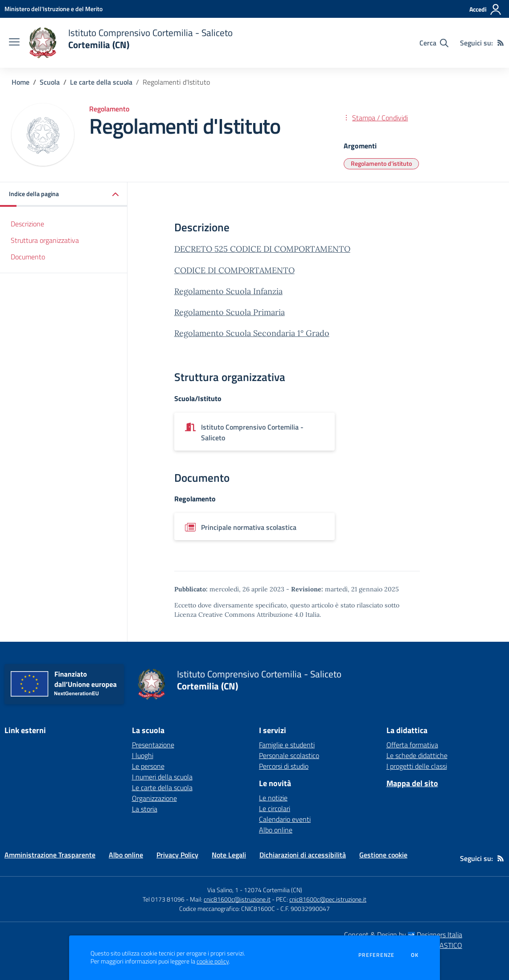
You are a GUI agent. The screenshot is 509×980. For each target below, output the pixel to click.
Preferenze (376, 955)
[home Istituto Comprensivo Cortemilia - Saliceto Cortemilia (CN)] (131, 43)
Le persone (148, 766)
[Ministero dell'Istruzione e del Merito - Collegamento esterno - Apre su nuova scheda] (53, 9)
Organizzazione (154, 798)
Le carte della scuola (101, 82)
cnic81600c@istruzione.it (237, 899)
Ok (415, 955)
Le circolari (275, 808)
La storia (145, 809)
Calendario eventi (285, 819)
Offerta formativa (412, 745)
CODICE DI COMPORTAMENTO (234, 270)
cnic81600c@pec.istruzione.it (328, 899)
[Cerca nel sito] (434, 43)
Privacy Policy (177, 855)
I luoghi (143, 755)
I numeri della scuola (162, 777)
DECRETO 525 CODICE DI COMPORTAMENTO (262, 249)
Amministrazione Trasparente (50, 855)
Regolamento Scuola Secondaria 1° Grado (252, 333)
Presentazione (153, 745)
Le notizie (273, 798)
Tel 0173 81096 (164, 899)
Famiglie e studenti (287, 745)
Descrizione (27, 224)
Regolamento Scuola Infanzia (228, 291)
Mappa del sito (412, 783)
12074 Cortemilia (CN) (273, 890)
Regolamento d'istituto (381, 163)
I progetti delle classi (417, 766)
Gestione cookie (383, 855)
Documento (28, 257)
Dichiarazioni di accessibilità (303, 855)
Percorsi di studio (284, 766)
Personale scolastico (289, 755)
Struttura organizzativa (45, 240)
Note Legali (229, 855)
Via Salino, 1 (223, 890)
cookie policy (213, 961)
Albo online (276, 830)
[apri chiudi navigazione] (14, 43)
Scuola (50, 82)
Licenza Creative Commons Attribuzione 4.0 (239, 615)
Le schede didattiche (417, 755)
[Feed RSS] (501, 43)
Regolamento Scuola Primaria (230, 312)
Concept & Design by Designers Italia (403, 935)
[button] (64, 195)
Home (21, 82)
